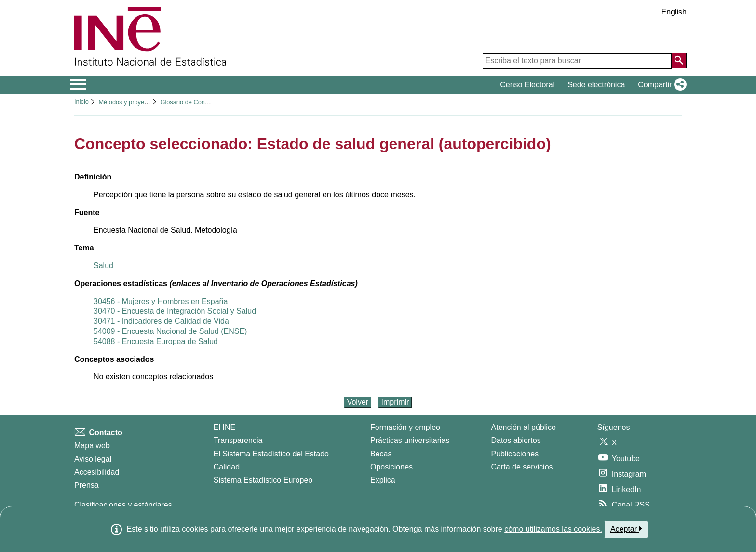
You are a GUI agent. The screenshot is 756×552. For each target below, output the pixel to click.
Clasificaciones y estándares (123, 505)
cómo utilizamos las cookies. (553, 529)
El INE (224, 427)
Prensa (87, 485)
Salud (103, 266)
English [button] (674, 12)
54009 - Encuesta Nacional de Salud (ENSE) (170, 331)
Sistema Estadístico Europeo (263, 480)
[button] (660, 85)
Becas (381, 454)
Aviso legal (93, 459)
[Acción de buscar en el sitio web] (679, 60)
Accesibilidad (97, 472)
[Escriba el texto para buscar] (577, 61)
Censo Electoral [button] (527, 85)
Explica (383, 480)
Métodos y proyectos (127, 102)
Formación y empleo (405, 427)
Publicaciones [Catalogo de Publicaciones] (515, 454)
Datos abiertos (516, 440)
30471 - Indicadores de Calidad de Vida (161, 321)
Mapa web (92, 446)
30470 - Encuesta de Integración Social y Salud (175, 311)
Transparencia (238, 440)
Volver (358, 402)
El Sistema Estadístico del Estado (271, 454)
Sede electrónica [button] (596, 85)
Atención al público (524, 427)
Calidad (227, 467)
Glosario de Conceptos (191, 102)
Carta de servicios (522, 467)
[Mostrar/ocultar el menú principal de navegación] (78, 85)
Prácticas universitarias (410, 440)
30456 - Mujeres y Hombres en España (161, 301)
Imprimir (395, 402)
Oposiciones (391, 467)
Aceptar (626, 529)
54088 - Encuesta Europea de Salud (156, 341)
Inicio (81, 102)
